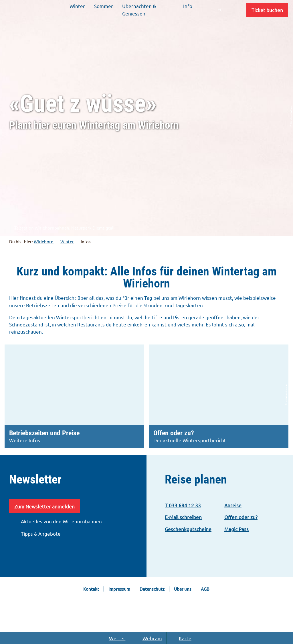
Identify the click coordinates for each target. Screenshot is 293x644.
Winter (67, 241)
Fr (220, 9)
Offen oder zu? (241, 517)
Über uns (183, 589)
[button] (267, 10)
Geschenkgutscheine (188, 529)
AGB (205, 589)
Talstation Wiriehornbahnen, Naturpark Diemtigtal (61, 228)
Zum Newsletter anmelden (44, 506)
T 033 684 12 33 (183, 505)
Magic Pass (236, 529)
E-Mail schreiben (183, 517)
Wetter (113, 638)
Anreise (233, 505)
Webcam (148, 638)
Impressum (119, 589)
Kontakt (91, 589)
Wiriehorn (44, 241)
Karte (181, 638)
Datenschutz (152, 589)
